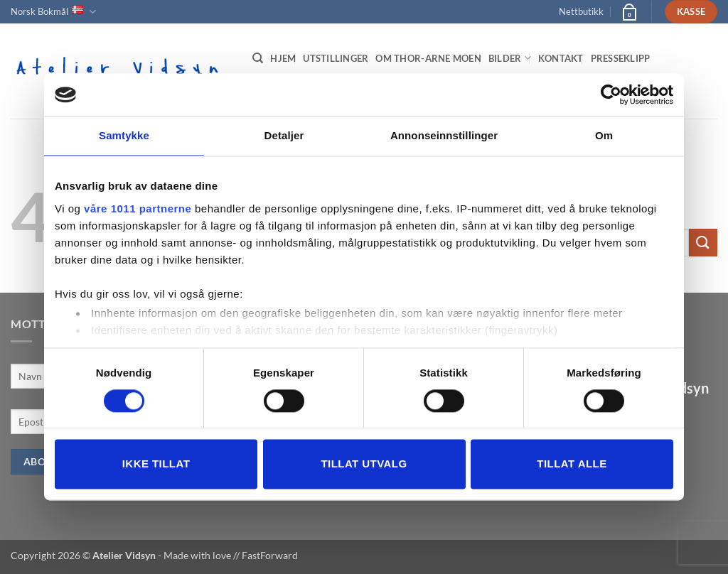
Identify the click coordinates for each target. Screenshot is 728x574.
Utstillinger (336, 58)
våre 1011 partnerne (138, 209)
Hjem (283, 58)
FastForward (270, 555)
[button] (628, 11)
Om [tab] (604, 135)
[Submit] (703, 243)
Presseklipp (621, 58)
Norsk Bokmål (53, 12)
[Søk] (258, 58)
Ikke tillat (156, 464)
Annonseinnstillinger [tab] (444, 135)
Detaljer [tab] (284, 135)
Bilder (510, 58)
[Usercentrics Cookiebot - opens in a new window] (611, 94)
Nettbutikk (581, 11)
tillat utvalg (364, 464)
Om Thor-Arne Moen (428, 58)
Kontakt (561, 58)
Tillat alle (572, 464)
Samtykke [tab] (124, 135)
